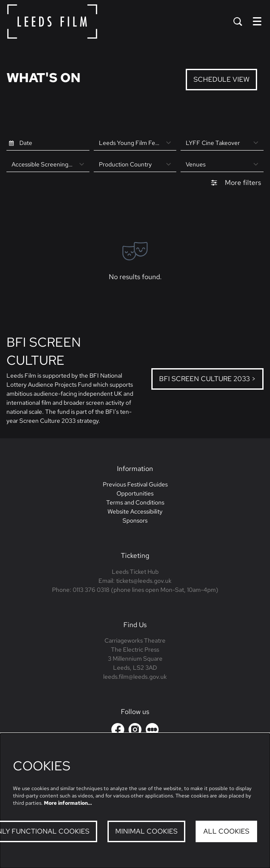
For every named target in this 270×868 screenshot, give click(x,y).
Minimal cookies (146, 831)
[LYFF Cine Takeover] (222, 143)
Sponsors (135, 520)
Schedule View (221, 79)
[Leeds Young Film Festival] (135, 143)
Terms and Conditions (135, 502)
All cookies (226, 831)
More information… (68, 803)
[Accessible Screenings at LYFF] (48, 165)
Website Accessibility (135, 511)
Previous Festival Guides (135, 484)
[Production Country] (135, 165)
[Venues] (222, 165)
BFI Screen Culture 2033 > (207, 379)
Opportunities (135, 493)
